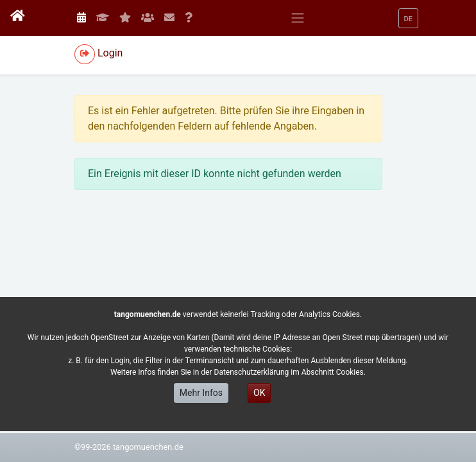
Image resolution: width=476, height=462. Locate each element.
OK (259, 393)
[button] (409, 18)
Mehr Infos (201, 393)
